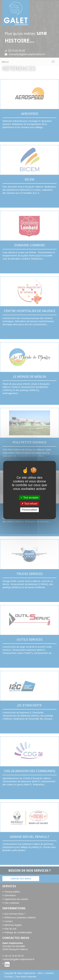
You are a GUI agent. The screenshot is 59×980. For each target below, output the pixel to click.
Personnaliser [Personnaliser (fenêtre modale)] (30, 510)
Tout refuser (30, 504)
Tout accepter (29, 498)
